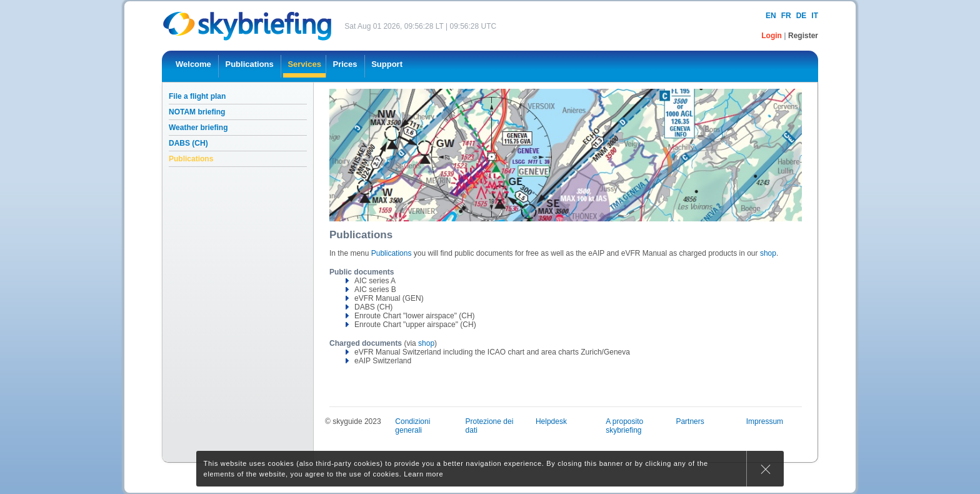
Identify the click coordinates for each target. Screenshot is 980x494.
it (815, 16)
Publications (191, 159)
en (771, 16)
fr (786, 16)
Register (803, 36)
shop (768, 253)
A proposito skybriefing (624, 426)
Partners (690, 421)
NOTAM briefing (197, 112)
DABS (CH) (188, 143)
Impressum (765, 421)
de (802, 16)
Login (772, 36)
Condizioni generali (412, 426)
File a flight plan (197, 96)
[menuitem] (193, 66)
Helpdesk (551, 421)
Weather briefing (198, 128)
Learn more (423, 474)
